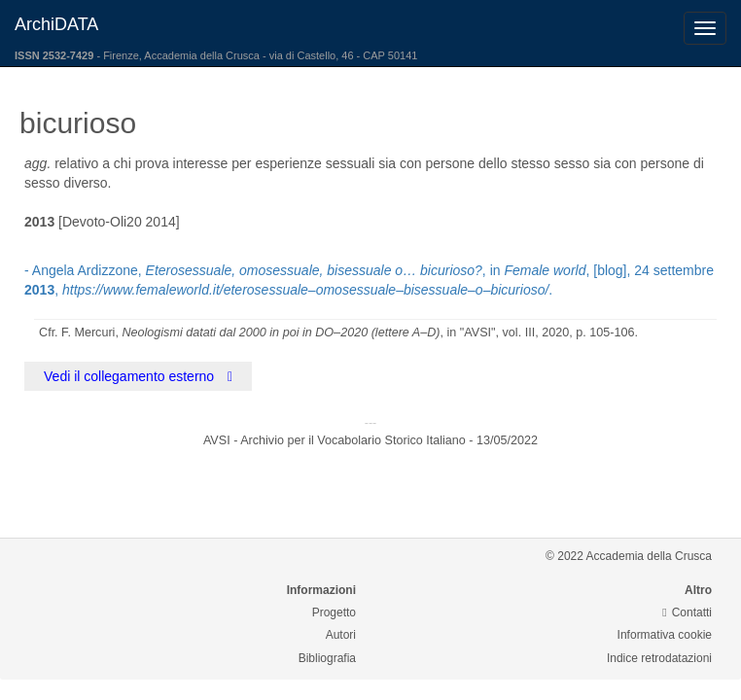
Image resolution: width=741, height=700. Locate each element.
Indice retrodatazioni (659, 658)
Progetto (334, 612)
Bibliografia (327, 658)
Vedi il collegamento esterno (138, 376)
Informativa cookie (665, 635)
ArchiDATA (56, 24)
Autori (341, 635)
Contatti (687, 612)
